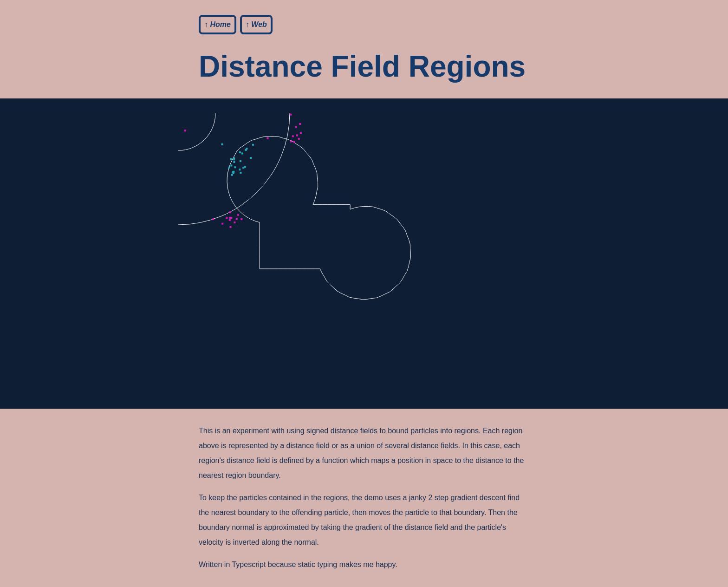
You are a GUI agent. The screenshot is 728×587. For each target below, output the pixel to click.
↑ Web (256, 24)
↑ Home (218, 24)
